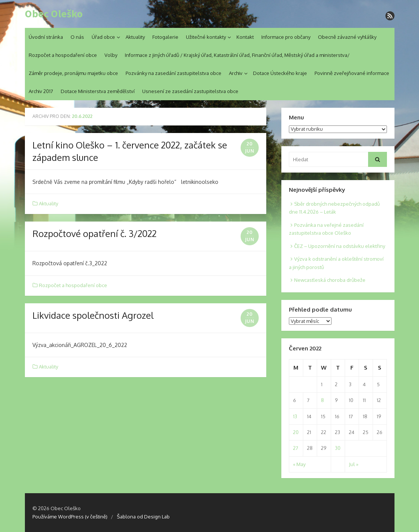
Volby (111, 55)
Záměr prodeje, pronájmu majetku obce (73, 73)
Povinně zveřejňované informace (352, 73)
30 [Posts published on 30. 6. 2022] (338, 448)
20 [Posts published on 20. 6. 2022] (296, 432)
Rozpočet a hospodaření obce (63, 55)
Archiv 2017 (41, 91)
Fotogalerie (165, 37)
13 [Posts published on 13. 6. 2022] (295, 416)
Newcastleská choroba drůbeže (330, 280)
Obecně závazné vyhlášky (347, 37)
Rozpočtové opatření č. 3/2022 (94, 233)
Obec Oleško (54, 14)
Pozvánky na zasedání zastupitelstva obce (173, 73)
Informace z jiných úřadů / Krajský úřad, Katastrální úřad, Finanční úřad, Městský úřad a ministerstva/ (237, 55)
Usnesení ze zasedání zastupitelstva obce (190, 91)
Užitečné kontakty (206, 37)
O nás (77, 37)
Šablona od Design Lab (143, 517)
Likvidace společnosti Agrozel (93, 315)
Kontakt (245, 37)
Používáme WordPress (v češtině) (70, 517)
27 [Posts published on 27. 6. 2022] (296, 448)
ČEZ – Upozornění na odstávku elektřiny (340, 246)
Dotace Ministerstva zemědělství (98, 91)
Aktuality (135, 37)
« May (299, 464)
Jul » (354, 464)
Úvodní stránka (46, 37)
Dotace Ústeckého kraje (280, 73)
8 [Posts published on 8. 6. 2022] (322, 400)
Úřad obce (103, 37)
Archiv (236, 73)
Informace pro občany (286, 37)
